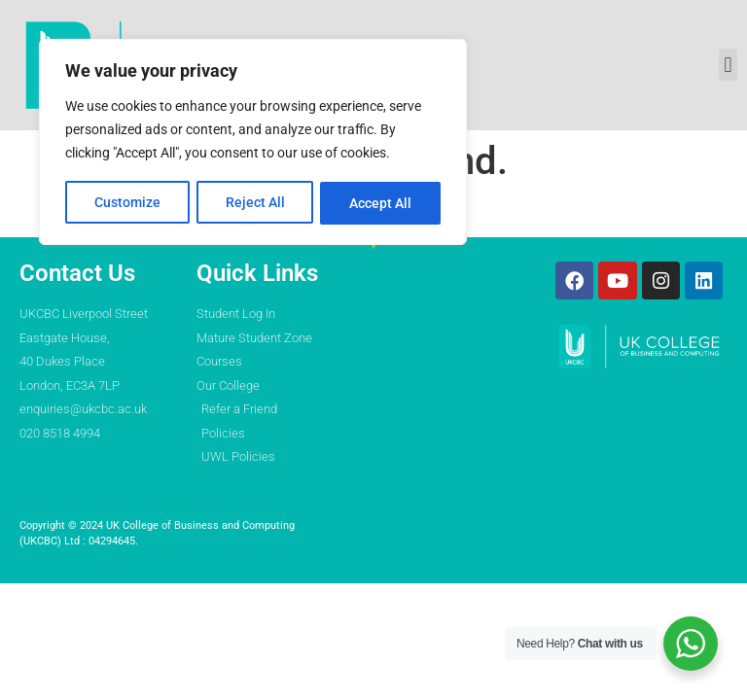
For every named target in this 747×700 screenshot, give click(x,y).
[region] (253, 141)
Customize (127, 201)
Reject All (255, 201)
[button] (728, 65)
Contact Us (77, 273)
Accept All (381, 201)
